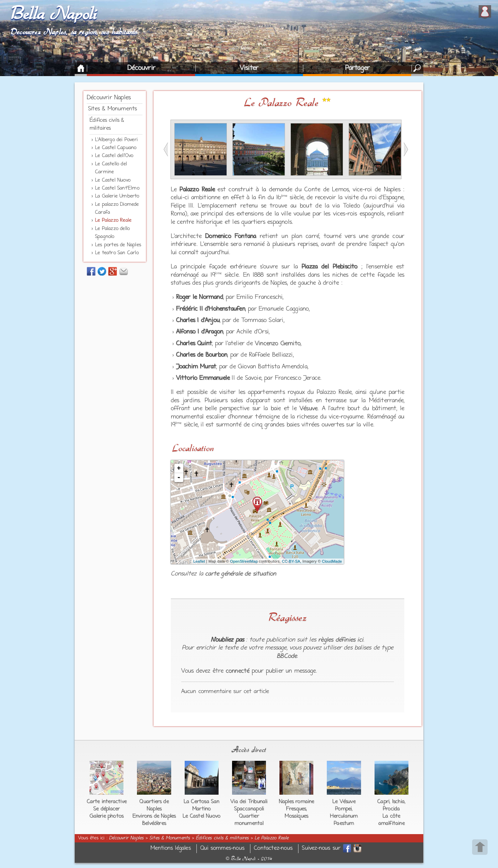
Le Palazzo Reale (113, 220)
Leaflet (199, 561)
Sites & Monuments (113, 109)
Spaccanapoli (249, 809)
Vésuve (308, 409)
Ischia (398, 802)
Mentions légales (171, 848)
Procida (391, 809)
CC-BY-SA (291, 561)
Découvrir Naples (109, 98)
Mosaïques (296, 816)
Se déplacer (107, 809)
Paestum (344, 823)
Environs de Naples (154, 816)
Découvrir (141, 68)
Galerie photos (107, 816)
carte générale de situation (241, 574)
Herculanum (344, 816)
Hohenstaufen (227, 309)
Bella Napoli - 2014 (249, 859)
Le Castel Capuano (116, 148)
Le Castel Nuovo (113, 180)
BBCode (287, 656)
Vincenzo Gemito (278, 344)
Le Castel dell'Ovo (114, 156)
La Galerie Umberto (117, 196)
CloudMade (332, 561)
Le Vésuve (344, 802)
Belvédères (154, 823)
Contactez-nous (273, 848)
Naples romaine (297, 802)
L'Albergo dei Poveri (116, 140)
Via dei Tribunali (249, 802)
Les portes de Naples (118, 245)
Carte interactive (107, 802)
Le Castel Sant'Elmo (117, 188)
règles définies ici (341, 640)
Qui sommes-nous (222, 848)
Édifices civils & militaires (222, 838)
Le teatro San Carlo (117, 253)
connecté (238, 671)
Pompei (343, 809)
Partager (358, 68)
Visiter (249, 68)
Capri (383, 802)
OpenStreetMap (244, 561)
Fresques (296, 809)
